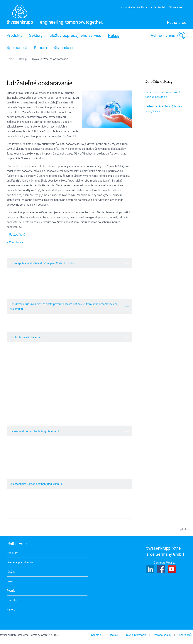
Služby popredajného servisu (75, 35)
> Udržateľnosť (16, 235)
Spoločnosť (17, 48)
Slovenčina (178, 7)
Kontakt (162, 7)
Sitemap (96, 635)
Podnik (11, 591)
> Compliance (15, 242)
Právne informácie (135, 635)
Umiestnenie (149, 7)
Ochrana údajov (162, 635)
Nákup (114, 35)
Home (10, 59)
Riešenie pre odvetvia (20, 562)
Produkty (15, 35)
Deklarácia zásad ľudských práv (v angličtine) (163, 109)
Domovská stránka (129, 7)
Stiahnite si (63, 48)
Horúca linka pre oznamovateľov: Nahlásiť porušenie (164, 94)
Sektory (36, 35)
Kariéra (40, 48)
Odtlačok (113, 635)
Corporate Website (165, 563)
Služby (11, 572)
